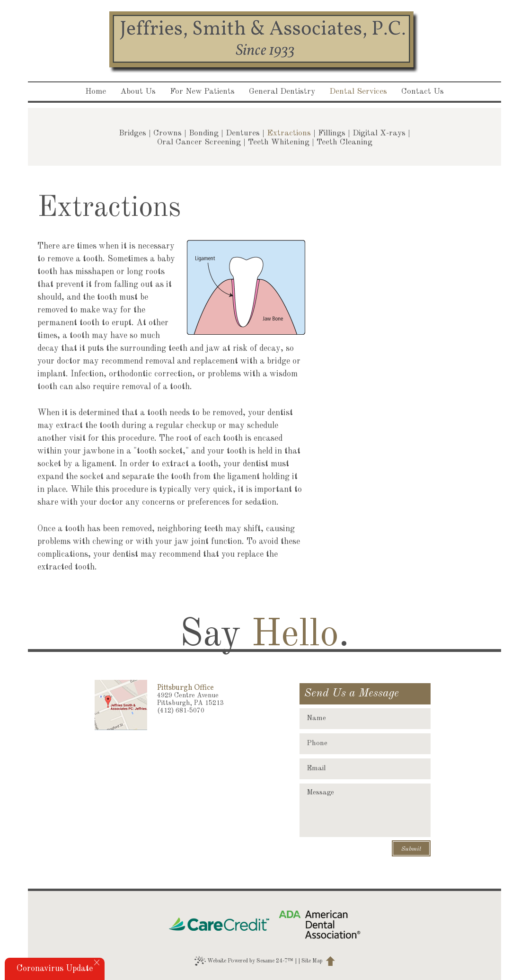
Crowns (168, 133)
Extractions (289, 133)
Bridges (132, 133)
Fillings (332, 133)
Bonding (204, 133)
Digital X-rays (379, 133)
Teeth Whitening (279, 142)
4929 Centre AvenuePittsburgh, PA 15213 (190, 699)
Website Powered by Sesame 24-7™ (244, 961)
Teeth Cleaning (344, 142)
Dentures (243, 133)
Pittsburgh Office (185, 688)
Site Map (312, 961)
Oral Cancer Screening (199, 142)
